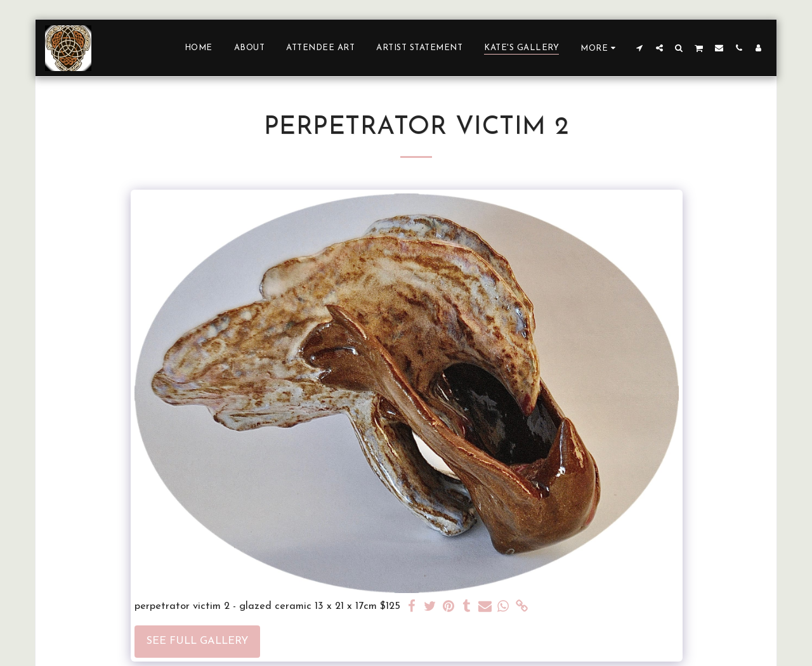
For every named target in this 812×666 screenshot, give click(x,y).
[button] (640, 48)
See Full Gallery (197, 641)
